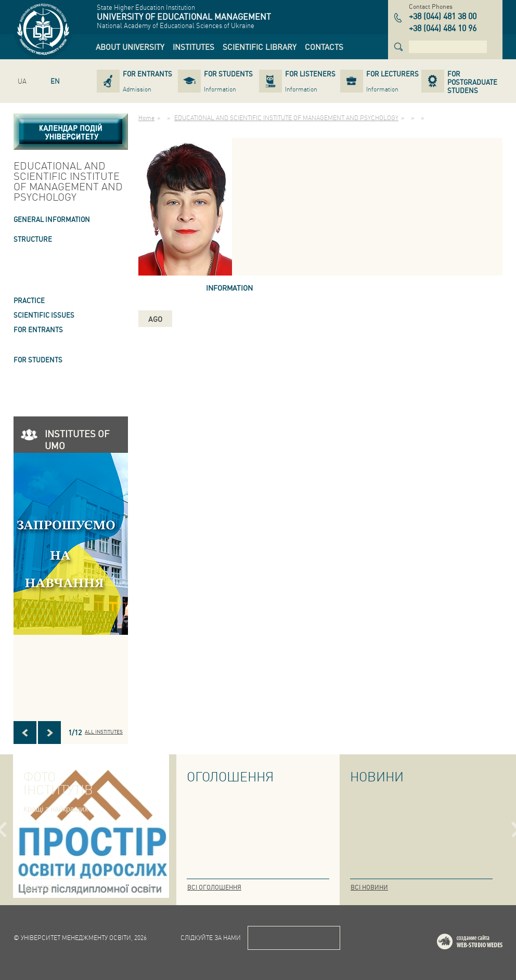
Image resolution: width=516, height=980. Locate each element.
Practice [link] (29, 300)
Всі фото (38, 887)
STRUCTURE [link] (33, 239)
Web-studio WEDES (483, 943)
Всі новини (369, 887)
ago (155, 319)
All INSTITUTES (104, 731)
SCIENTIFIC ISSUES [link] (44, 315)
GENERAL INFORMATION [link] (52, 219)
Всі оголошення (214, 887)
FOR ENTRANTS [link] (38, 329)
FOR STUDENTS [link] (38, 360)
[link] (130, 47)
